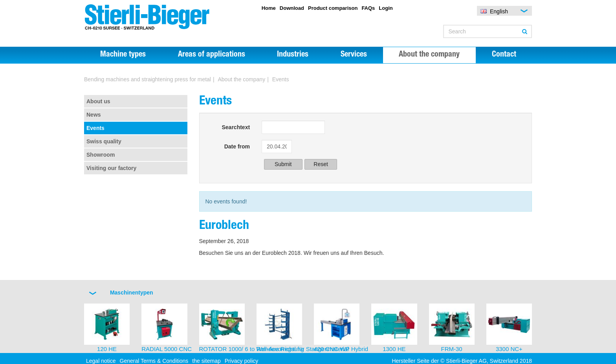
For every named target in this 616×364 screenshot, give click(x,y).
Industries (293, 55)
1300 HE (394, 349)
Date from (237, 146)
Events (95, 128)
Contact (504, 55)
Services (354, 55)
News (94, 115)
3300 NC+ (509, 349)
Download (292, 8)
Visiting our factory (111, 168)
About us (98, 101)
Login (386, 8)
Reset (321, 164)
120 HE (107, 349)
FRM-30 (452, 349)
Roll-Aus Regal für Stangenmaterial (303, 349)
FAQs (368, 8)
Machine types (123, 55)
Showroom (101, 155)
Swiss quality (104, 141)
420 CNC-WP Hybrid (341, 349)
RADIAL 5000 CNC (167, 349)
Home (269, 8)
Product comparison (333, 8)
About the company (429, 55)
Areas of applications (212, 55)
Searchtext (236, 127)
